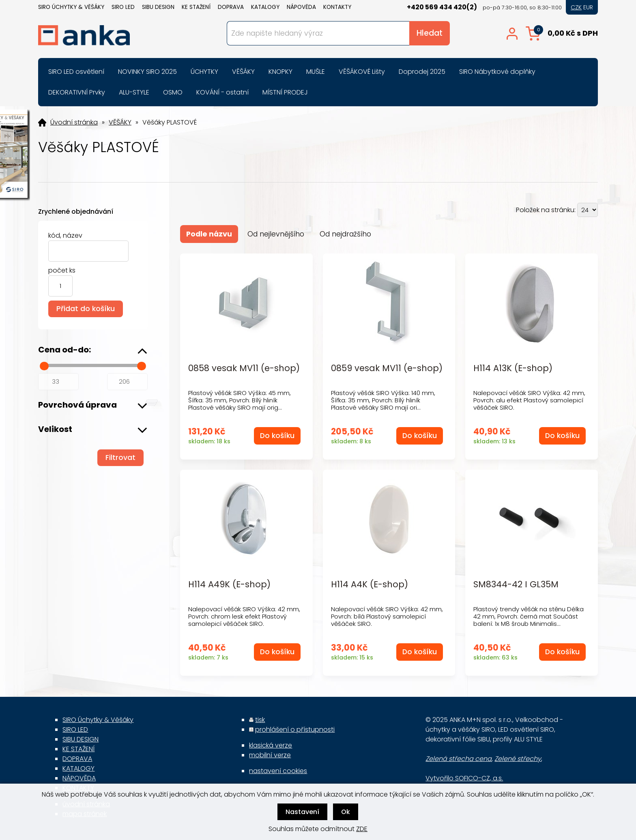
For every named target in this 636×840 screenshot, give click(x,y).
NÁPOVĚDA (301, 7)
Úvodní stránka (74, 122)
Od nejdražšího (345, 234)
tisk (260, 720)
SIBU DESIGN (158, 7)
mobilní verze (270, 755)
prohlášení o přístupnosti (295, 729)
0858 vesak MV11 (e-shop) (244, 368)
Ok (346, 812)
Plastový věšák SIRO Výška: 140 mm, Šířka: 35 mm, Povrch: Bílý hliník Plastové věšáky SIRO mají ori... (383, 400)
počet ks (62, 270)
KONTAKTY (337, 7)
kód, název (65, 235)
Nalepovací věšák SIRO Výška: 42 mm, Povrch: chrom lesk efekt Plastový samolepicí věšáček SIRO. (244, 616)
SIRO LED (123, 7)
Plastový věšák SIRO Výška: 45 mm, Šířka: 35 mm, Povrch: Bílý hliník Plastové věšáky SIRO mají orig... (240, 400)
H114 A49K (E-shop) (229, 585)
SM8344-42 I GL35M (516, 585)
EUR (588, 7)
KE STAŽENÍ (196, 7)
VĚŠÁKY (120, 122)
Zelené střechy (518, 759)
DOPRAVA (231, 7)
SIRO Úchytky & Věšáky (71, 7)
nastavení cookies (278, 771)
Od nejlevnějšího (276, 234)
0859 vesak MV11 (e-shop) (387, 368)
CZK (576, 7)
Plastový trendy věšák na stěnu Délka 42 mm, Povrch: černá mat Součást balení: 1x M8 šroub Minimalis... (529, 616)
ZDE (362, 829)
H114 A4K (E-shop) (370, 585)
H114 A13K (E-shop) (513, 368)
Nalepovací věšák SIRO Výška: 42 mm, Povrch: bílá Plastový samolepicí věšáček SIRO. (387, 616)
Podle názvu (209, 234)
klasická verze (271, 745)
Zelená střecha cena (459, 759)
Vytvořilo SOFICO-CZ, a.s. (464, 778)
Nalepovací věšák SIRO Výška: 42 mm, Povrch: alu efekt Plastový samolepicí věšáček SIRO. (529, 400)
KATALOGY (265, 7)
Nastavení (302, 812)
